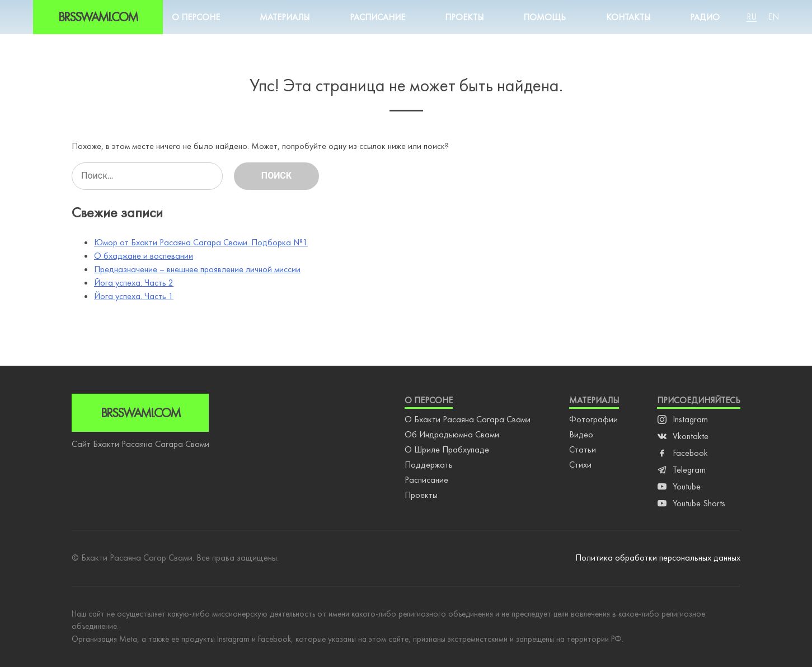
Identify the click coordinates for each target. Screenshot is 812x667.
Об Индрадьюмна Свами (452, 434)
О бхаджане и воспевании (144, 256)
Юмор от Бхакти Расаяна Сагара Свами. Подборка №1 (201, 242)
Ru (752, 17)
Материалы (285, 17)
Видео (581, 434)
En (773, 17)
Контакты (628, 17)
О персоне (196, 17)
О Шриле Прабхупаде (447, 449)
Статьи (583, 449)
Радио (705, 17)
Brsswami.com (98, 17)
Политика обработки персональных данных (658, 558)
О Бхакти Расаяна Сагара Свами (468, 419)
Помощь (545, 17)
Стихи (580, 465)
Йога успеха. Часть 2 (134, 283)
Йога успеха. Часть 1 (134, 296)
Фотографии (593, 419)
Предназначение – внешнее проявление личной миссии (197, 269)
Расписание (377, 17)
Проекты (464, 17)
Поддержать (429, 465)
